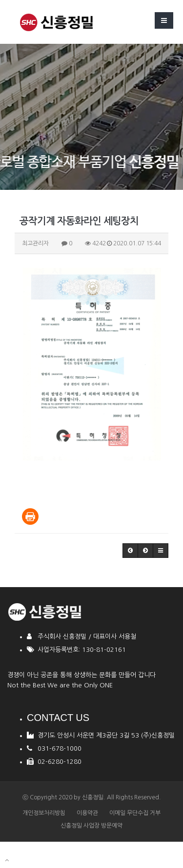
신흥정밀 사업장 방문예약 (91, 826)
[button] (130, 551)
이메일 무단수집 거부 (135, 813)
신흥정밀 (93, 797)
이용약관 (87, 813)
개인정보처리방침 (44, 813)
